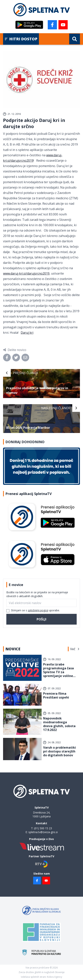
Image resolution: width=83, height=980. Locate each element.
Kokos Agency (55, 977)
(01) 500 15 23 (43, 828)
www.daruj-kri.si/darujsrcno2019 (26, 273)
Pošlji (41, 619)
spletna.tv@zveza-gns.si (43, 832)
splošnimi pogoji (38, 610)
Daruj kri (27, 333)
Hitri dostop (21, 39)
